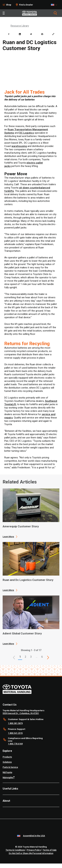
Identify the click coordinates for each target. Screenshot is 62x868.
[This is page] (48, 658)
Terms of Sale (50, 850)
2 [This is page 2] (26, 657)
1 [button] (20, 657)
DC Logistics (27, 133)
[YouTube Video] (31, 70)
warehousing (19, 146)
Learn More (8, 537)
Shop (9, 5)
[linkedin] (20, 34)
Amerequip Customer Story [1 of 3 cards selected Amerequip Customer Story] (21, 526)
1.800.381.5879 (15, 723)
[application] (31, 513)
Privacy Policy (34, 850)
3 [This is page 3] (31, 657)
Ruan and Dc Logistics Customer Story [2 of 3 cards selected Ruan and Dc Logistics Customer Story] (28, 580)
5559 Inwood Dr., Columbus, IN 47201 (21, 713)
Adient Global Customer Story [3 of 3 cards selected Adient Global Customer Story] (22, 633)
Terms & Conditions (15, 850)
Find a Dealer (26, 5)
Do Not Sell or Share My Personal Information (31, 853)
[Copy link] (53, 34)
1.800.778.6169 (15, 744)
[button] (14, 658)
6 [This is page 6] (42, 657)
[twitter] (31, 34)
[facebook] (9, 34)
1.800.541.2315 (15, 733)
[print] (42, 34)
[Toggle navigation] (4, 13)
